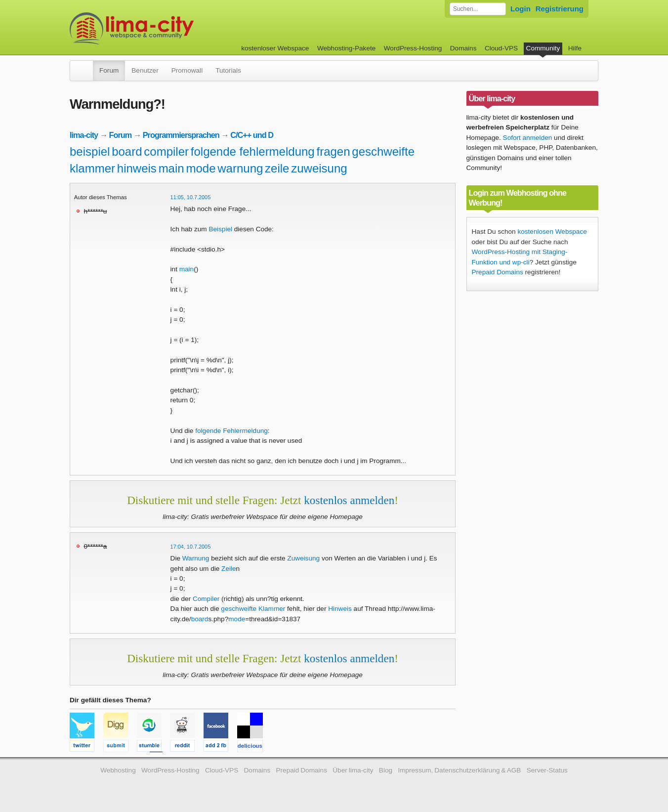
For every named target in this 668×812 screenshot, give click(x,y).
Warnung (196, 558)
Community (543, 48)
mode (201, 168)
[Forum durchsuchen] (478, 9)
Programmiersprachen (181, 135)
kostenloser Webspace (275, 48)
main (171, 168)
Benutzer (145, 70)
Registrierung (560, 9)
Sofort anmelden (528, 138)
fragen (333, 151)
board (127, 151)
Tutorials (228, 70)
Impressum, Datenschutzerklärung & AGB (459, 770)
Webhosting (118, 770)
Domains (463, 48)
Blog (386, 770)
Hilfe (575, 48)
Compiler (206, 599)
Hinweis (340, 609)
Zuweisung (303, 558)
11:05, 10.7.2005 (191, 197)
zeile (277, 168)
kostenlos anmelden (349, 500)
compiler (166, 151)
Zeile (229, 569)
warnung (240, 168)
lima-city (84, 135)
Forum (109, 70)
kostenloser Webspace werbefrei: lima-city (168, 28)
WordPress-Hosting (413, 48)
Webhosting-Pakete (346, 48)
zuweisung (319, 168)
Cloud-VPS (501, 48)
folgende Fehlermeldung (231, 431)
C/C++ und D (252, 135)
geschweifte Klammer (253, 609)
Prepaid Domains (498, 272)
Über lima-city (353, 770)
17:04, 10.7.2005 (191, 547)
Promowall (187, 70)
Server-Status (547, 770)
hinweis (137, 168)
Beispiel (220, 229)
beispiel (90, 151)
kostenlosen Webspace (552, 232)
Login (521, 9)
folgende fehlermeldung (253, 151)
